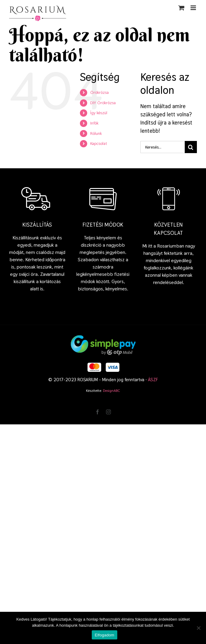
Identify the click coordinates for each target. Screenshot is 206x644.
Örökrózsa (100, 92)
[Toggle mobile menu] (194, 8)
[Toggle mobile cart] (181, 8)
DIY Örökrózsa (103, 103)
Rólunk (96, 133)
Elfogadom (105, 635)
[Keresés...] (163, 147)
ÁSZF (153, 380)
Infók (94, 123)
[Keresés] (191, 147)
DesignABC (112, 391)
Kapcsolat (99, 143)
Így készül (99, 113)
